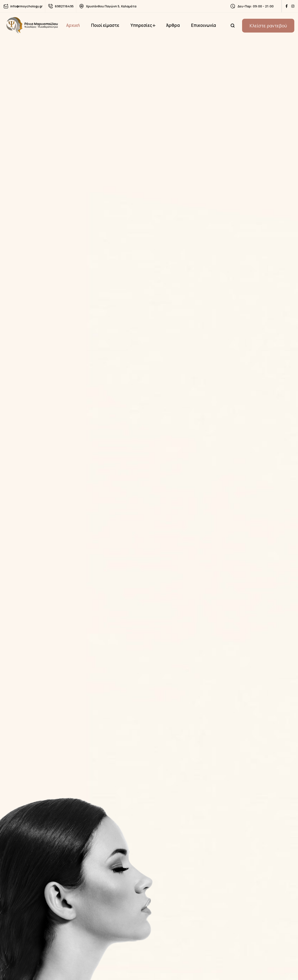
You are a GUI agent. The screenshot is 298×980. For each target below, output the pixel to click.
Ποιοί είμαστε (105, 25)
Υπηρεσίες (141, 25)
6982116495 (64, 6)
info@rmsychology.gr (26, 6)
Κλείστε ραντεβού (268, 26)
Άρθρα (173, 25)
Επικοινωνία (204, 25)
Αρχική (73, 25)
